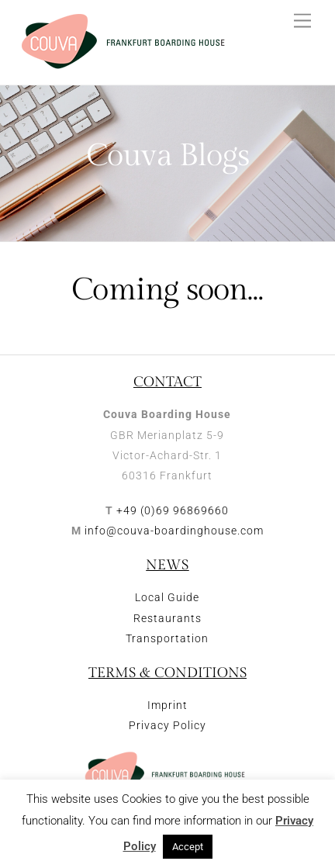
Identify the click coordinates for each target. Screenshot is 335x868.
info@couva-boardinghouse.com (174, 531)
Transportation (167, 638)
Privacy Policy (167, 725)
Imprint (167, 705)
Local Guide (167, 597)
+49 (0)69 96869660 (173, 510)
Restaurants (167, 618)
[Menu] (302, 21)
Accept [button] (188, 847)
